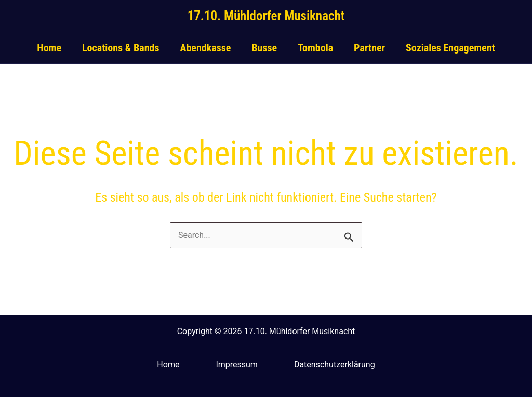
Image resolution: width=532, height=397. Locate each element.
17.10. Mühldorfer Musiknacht (266, 16)
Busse (264, 48)
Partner (369, 48)
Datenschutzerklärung (335, 365)
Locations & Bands (121, 48)
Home (49, 48)
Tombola (315, 48)
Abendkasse (205, 48)
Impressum (237, 365)
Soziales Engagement (450, 48)
